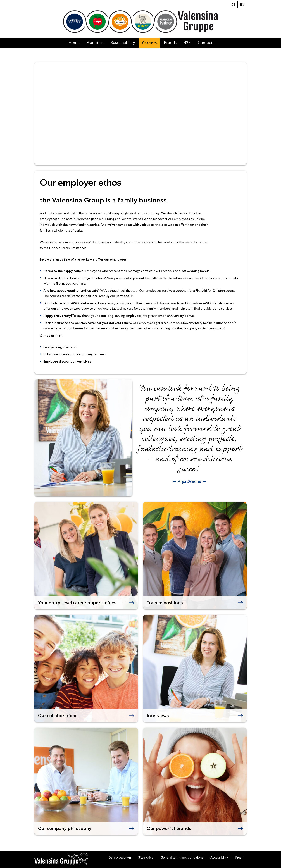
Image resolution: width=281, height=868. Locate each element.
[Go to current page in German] (233, 4)
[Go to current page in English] (242, 4)
